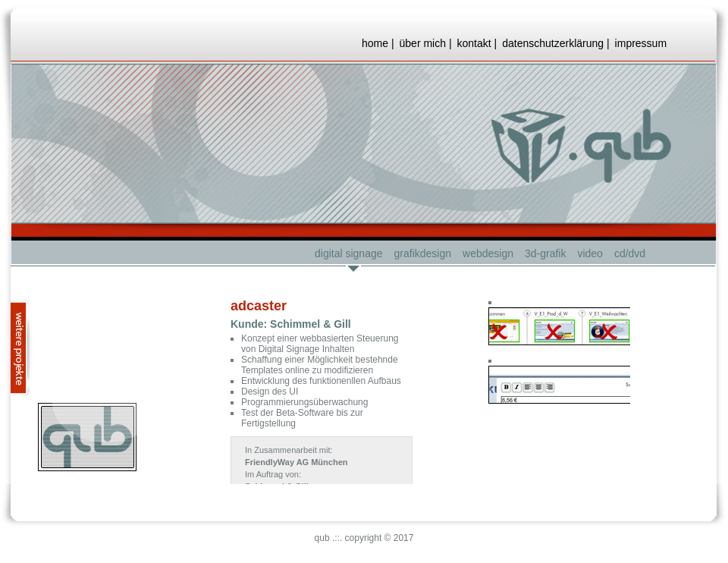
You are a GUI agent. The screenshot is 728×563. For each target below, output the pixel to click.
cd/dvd (630, 253)
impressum (641, 43)
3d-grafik (545, 253)
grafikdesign (423, 253)
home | (378, 43)
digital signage (349, 253)
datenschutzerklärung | (555, 43)
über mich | (426, 43)
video (590, 253)
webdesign (488, 253)
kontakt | (477, 43)
